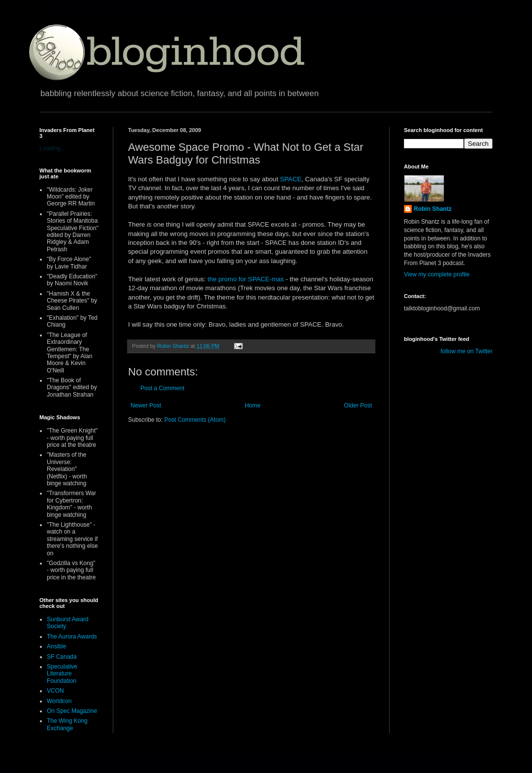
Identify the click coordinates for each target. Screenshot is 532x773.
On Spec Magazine (72, 711)
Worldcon (59, 701)
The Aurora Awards (72, 637)
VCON (55, 691)
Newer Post (146, 405)
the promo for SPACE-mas (247, 279)
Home (253, 405)
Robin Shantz (433, 209)
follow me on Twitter (466, 351)
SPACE (291, 179)
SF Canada (62, 657)
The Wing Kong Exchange (67, 724)
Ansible (56, 646)
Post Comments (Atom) (195, 420)
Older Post (358, 405)
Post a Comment (162, 388)
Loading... (52, 148)
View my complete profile (437, 274)
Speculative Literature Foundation (62, 674)
